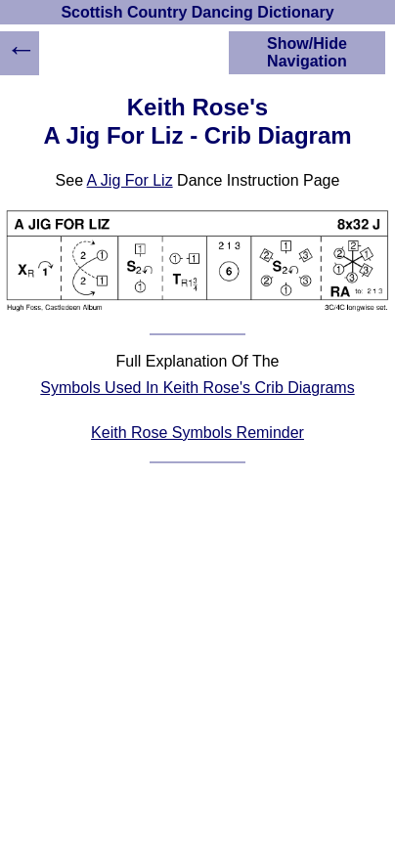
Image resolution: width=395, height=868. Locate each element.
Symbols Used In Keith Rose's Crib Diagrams (197, 388)
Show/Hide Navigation (307, 52)
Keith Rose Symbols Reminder (197, 433)
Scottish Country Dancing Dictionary (197, 12)
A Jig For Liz (130, 180)
